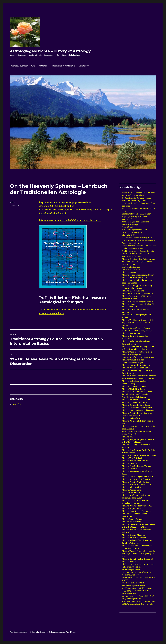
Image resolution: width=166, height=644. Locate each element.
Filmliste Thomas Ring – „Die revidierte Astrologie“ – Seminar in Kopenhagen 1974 (138, 554)
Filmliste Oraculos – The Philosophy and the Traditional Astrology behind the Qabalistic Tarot (139, 262)
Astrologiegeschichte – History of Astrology (50, 51)
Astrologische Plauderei (132, 256)
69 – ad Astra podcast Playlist (134, 586)
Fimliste (133, 493)
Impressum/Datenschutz (23, 66)
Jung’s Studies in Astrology (133, 195)
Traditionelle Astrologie (63, 66)
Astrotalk (44, 66)
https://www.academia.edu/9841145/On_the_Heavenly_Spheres (70, 220)
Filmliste (135, 278)
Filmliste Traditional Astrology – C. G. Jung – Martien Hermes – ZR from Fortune (137, 323)
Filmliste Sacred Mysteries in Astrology (138, 275)
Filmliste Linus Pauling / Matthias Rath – (139, 410)
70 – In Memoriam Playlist (133, 583)
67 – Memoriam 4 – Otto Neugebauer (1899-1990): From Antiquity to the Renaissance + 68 (137, 591)
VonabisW (84, 66)
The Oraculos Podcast (131, 267)
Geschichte (17, 404)
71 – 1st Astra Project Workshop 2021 (137, 238)
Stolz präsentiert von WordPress (62, 632)
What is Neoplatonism (131, 570)
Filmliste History (129, 562)
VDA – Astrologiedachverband (134, 230)
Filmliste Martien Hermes (132, 490)
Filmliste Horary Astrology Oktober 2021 (138, 302)
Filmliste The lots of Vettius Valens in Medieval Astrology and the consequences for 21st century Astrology (139, 355)
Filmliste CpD (127, 437)
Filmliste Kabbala (129, 272)
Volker (13, 202)
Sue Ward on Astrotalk (131, 270)
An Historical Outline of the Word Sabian (138, 193)
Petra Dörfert (127, 227)
